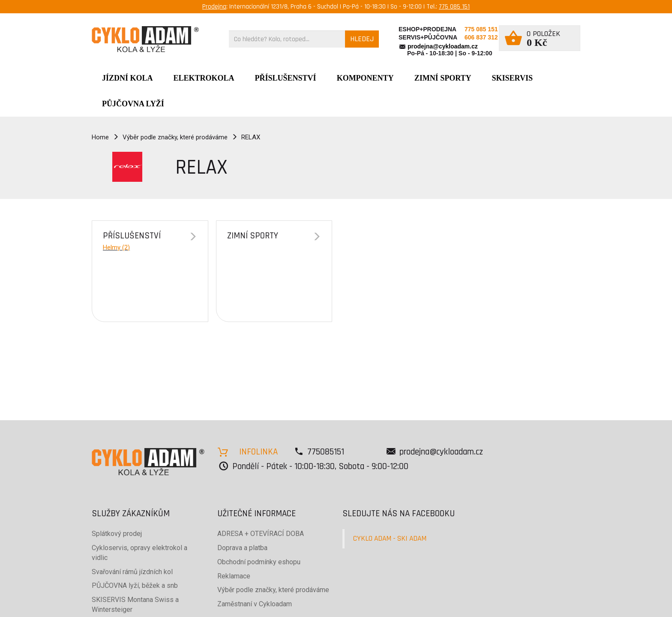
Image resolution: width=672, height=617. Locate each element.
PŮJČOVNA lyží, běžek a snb (135, 585)
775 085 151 (454, 7)
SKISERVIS (512, 78)
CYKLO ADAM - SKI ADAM (390, 539)
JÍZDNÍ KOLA (127, 78)
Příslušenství (286, 78)
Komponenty (365, 78)
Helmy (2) (116, 247)
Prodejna (214, 7)
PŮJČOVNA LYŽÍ (133, 104)
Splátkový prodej (117, 534)
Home (100, 137)
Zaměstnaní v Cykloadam (255, 604)
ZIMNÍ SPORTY (443, 78)
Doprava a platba (242, 548)
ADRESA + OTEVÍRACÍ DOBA (261, 534)
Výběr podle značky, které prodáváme (175, 137)
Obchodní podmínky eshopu (259, 562)
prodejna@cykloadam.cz (443, 46)
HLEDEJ (362, 39)
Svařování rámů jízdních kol (132, 572)
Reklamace (234, 576)
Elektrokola (204, 78)
